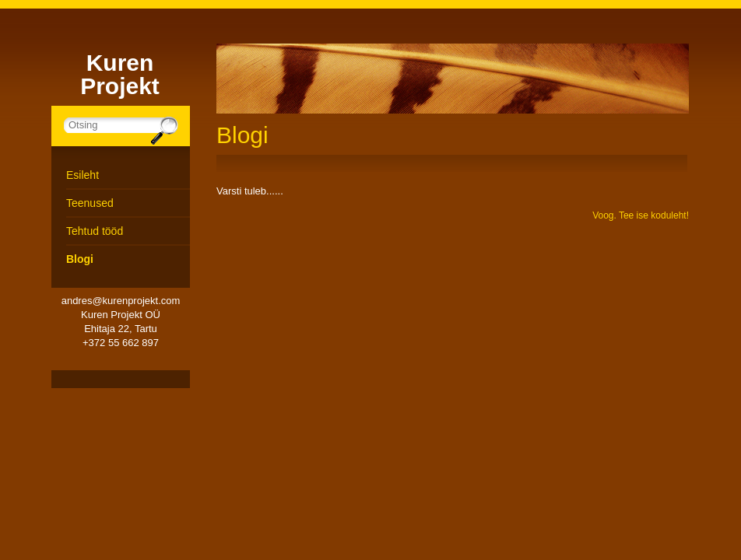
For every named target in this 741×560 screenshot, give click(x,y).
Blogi (80, 259)
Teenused (90, 203)
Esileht (83, 175)
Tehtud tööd (95, 231)
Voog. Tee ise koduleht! (641, 215)
